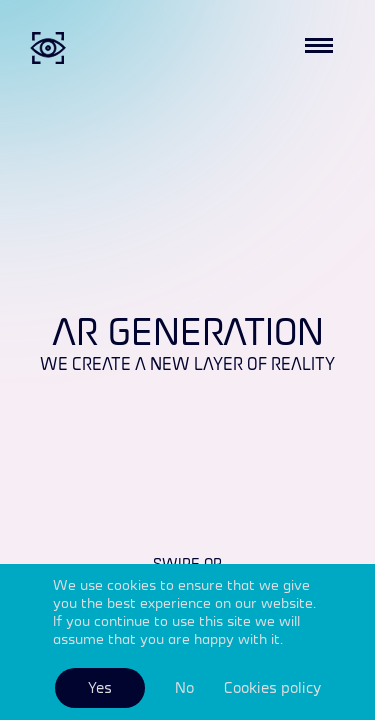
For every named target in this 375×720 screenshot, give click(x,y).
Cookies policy (272, 687)
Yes (100, 687)
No (184, 687)
